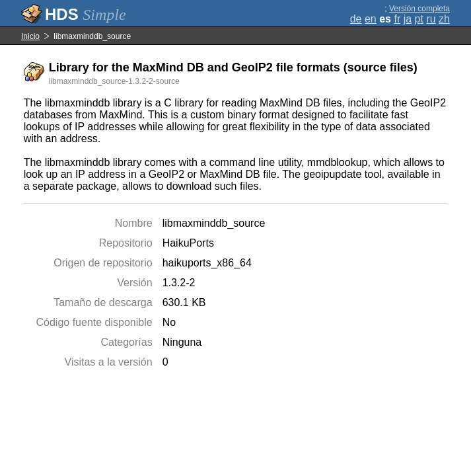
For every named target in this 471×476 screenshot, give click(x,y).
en (371, 19)
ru (431, 19)
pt (419, 19)
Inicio (30, 36)
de (356, 19)
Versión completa (419, 9)
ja (408, 19)
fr (397, 19)
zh (444, 19)
